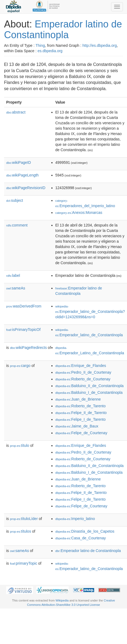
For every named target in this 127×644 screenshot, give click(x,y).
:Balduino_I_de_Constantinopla (89, 392)
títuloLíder (24, 519)
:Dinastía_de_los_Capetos (85, 531)
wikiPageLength (22, 175)
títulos (20, 531)
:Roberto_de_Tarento (81, 406)
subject (15, 200)
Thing (40, 45)
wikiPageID (19, 162)
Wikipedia (62, 600)
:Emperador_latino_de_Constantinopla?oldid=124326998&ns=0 (90, 312)
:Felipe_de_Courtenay (81, 433)
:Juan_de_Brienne (78, 399)
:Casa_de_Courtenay (81, 538)
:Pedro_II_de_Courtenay (83, 372)
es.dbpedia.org (50, 51)
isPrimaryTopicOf (23, 330)
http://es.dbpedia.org (100, 45)
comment (17, 225)
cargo (20, 366)
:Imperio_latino (75, 519)
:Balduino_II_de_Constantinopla (90, 386)
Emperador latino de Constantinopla (63, 29)
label (13, 275)
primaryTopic (24, 563)
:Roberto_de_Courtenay (83, 379)
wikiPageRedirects (28, 348)
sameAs (16, 288)
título (20, 445)
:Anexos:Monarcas (79, 213)
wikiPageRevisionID (26, 188)
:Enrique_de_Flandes (81, 366)
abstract (16, 112)
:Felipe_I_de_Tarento (81, 419)
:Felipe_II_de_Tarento (81, 413)
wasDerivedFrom (24, 306)
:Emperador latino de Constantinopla (88, 551)
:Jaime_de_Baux (77, 426)
